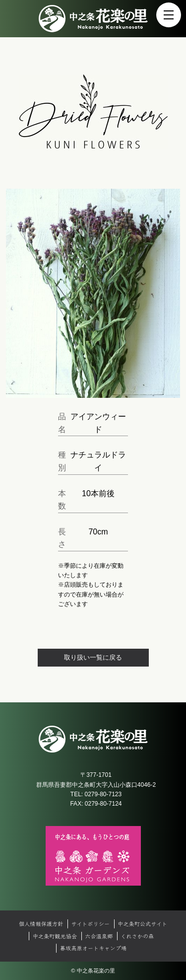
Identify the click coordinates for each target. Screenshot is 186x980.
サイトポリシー (90, 923)
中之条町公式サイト (142, 923)
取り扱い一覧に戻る (93, 657)
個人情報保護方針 (41, 923)
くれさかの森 (137, 936)
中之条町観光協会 (55, 936)
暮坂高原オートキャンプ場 (93, 948)
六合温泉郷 (99, 936)
